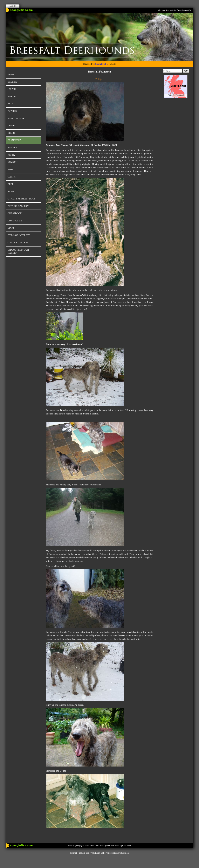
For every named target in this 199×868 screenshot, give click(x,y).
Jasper (12, 89)
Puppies (12, 111)
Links (11, 228)
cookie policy (85, 853)
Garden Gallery (18, 243)
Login (13, 6)
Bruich (12, 133)
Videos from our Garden (18, 251)
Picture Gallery (18, 206)
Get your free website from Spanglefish (175, 10)
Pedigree (99, 79)
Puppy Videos (16, 118)
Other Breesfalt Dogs (22, 199)
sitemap (74, 853)
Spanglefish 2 (102, 64)
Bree (11, 184)
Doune (12, 126)
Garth (12, 177)
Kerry (11, 155)
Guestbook (15, 213)
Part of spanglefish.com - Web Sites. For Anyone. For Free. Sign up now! (99, 845)
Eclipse (12, 82)
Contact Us (15, 221)
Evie (10, 104)
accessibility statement (119, 853)
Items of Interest (19, 235)
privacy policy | (101, 853)
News (11, 191)
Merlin (12, 96)
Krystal (13, 162)
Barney (12, 148)
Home (11, 74)
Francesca (14, 140)
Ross (10, 170)
